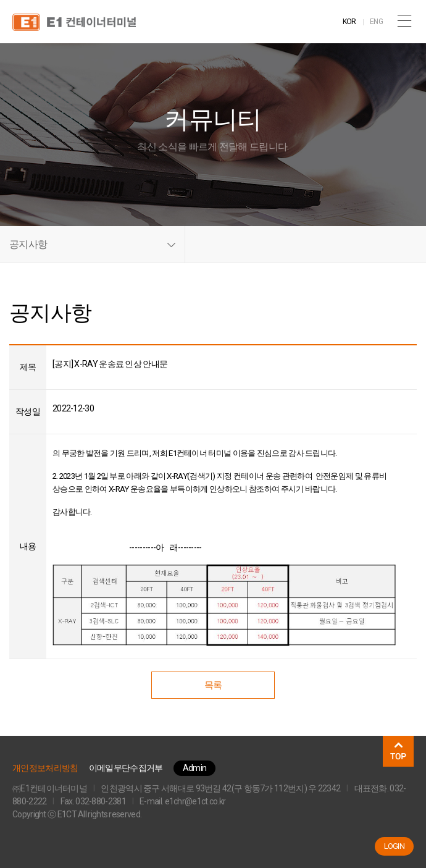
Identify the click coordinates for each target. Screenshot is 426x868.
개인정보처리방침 (45, 768)
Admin (195, 768)
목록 (213, 685)
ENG (376, 22)
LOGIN (395, 846)
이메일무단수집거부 (126, 768)
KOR (349, 22)
